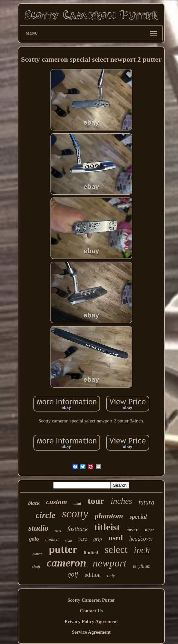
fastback (78, 529)
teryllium (142, 566)
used (116, 538)
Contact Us (91, 611)
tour (96, 501)
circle (46, 515)
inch (142, 550)
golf (73, 574)
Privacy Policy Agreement (91, 621)
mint (77, 504)
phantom (109, 516)
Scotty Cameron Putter (91, 600)
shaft (36, 566)
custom (57, 502)
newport (110, 563)
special (138, 517)
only (111, 576)
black (34, 503)
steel (58, 531)
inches (121, 501)
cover (132, 530)
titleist (107, 527)
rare (83, 539)
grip (98, 539)
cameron (67, 563)
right (69, 540)
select (116, 550)
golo (34, 539)
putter (63, 549)
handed (52, 540)
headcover (141, 539)
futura (147, 502)
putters (38, 554)
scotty (75, 514)
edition (93, 575)
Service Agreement (91, 632)
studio (39, 528)
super (149, 530)
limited (91, 553)
